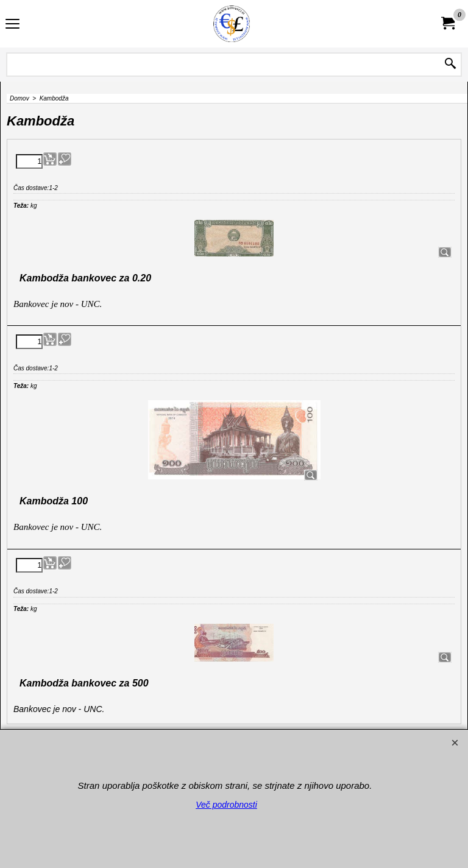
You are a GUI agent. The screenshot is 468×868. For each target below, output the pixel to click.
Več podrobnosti (226, 805)
